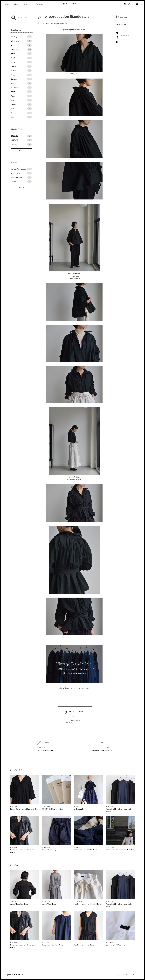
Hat (22, 109)
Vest (22, 96)
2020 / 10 (22, 144)
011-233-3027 (75, 720)
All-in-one (22, 41)
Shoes (22, 104)
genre (118, 24)
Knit (22, 117)
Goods (22, 113)
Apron (22, 83)
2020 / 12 (22, 136)
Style (22, 54)
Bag (22, 100)
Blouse (22, 71)
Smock (22, 79)
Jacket (22, 62)
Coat (22, 58)
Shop (16, 4)
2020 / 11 (22, 140)
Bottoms (22, 87)
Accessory (22, 49)
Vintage (124, 24)
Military (22, 37)
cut (22, 45)
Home (7, 4)
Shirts (22, 66)
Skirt (22, 92)
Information (39, 4)
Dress (22, 75)
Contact (26, 4)
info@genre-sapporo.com (75, 723)
